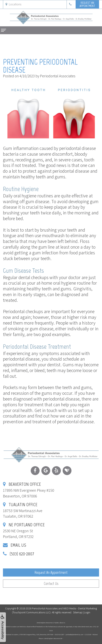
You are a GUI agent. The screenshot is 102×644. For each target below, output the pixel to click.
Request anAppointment (87, 4)
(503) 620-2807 (22, 554)
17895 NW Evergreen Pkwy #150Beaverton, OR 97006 (29, 490)
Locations (13, 4)
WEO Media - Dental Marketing (80, 608)
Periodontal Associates (45, 608)
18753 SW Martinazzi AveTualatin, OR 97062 (23, 511)
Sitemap (78, 612)
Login (87, 612)
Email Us (18, 545)
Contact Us (51, 584)
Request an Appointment (51, 572)
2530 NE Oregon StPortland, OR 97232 (24, 531)
